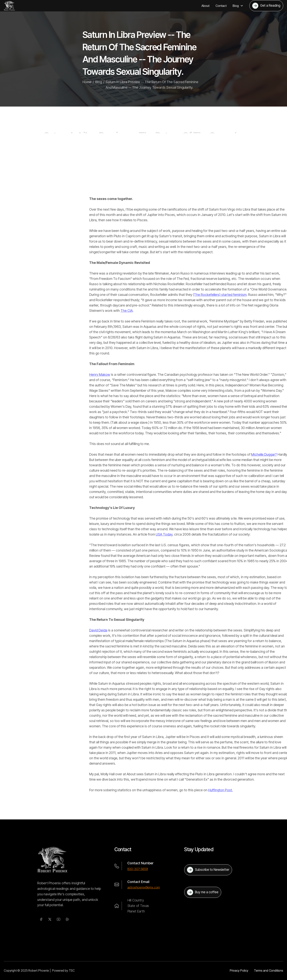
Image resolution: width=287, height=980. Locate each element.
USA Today (258, 534)
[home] (9, 6)
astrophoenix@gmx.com (144, 887)
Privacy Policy (239, 970)
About (205, 6)
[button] (238, 6)
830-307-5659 (138, 869)
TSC (72, 970)
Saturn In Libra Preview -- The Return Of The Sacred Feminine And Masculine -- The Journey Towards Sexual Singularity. (152, 89)
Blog (99, 86)
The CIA (220, 311)
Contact (221, 6)
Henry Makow (193, 375)
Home (87, 86)
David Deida (192, 630)
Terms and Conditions (269, 970)
